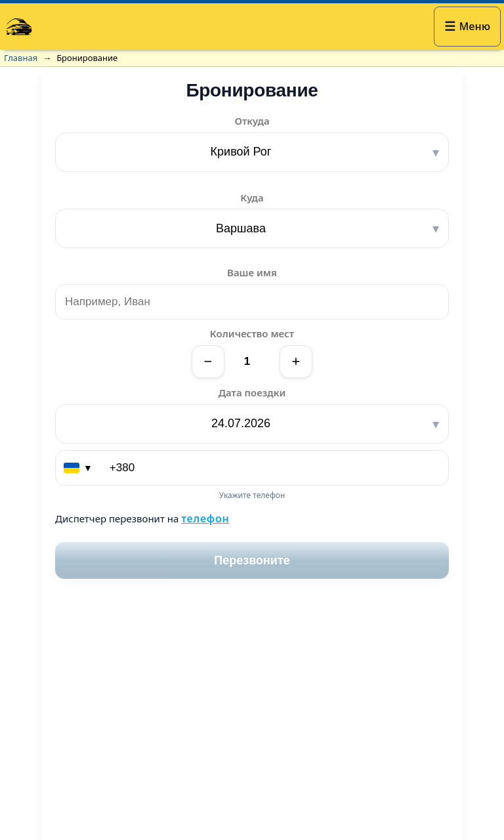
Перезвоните (252, 560)
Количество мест (252, 333)
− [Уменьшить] (208, 361)
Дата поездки (252, 392)
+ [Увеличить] (296, 361)
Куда (252, 198)
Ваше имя (252, 272)
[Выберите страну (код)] (79, 468)
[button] (467, 27)
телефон (205, 518)
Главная (21, 58)
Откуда (252, 121)
